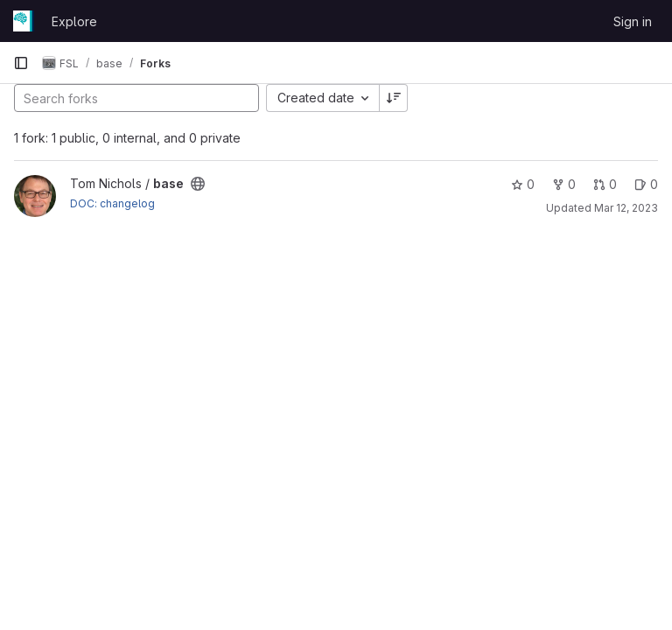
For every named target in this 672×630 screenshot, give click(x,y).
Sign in (633, 21)
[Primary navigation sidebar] (21, 63)
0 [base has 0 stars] (523, 184)
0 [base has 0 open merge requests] (605, 184)
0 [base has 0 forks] (564, 184)
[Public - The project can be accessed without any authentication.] (198, 184)
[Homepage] (24, 21)
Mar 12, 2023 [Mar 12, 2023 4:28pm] (626, 208)
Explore (74, 21)
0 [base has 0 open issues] (646, 184)
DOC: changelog (112, 203)
